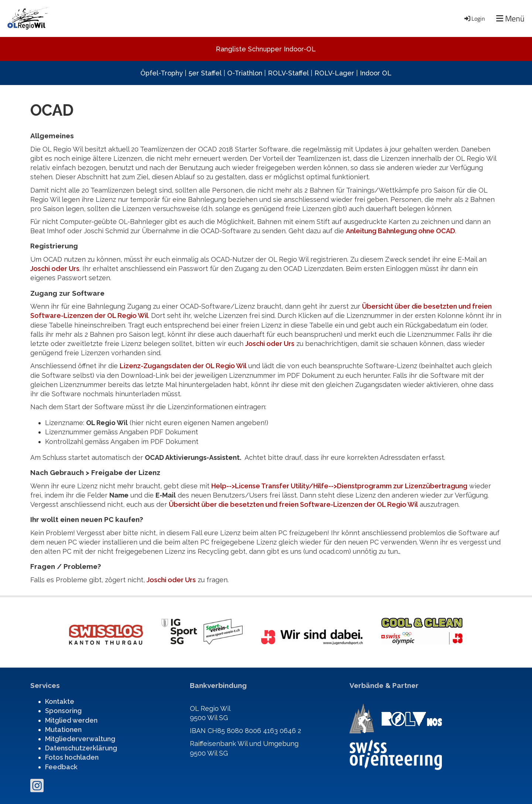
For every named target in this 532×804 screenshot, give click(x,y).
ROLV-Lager (334, 73)
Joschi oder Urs (55, 269)
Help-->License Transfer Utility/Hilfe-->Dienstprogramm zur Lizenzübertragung (339, 486)
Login (474, 18)
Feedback (61, 767)
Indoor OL (376, 73)
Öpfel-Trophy (162, 73)
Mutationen (63, 730)
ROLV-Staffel (288, 73)
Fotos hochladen (72, 757)
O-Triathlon (245, 73)
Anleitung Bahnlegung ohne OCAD (400, 231)
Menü (510, 19)
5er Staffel (205, 73)
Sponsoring (63, 711)
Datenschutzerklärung (81, 748)
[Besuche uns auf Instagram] (37, 787)
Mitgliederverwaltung (80, 739)
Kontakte (60, 701)
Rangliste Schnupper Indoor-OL (266, 49)
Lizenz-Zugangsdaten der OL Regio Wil (183, 366)
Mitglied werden (71, 720)
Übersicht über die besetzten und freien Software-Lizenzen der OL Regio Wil (293, 504)
